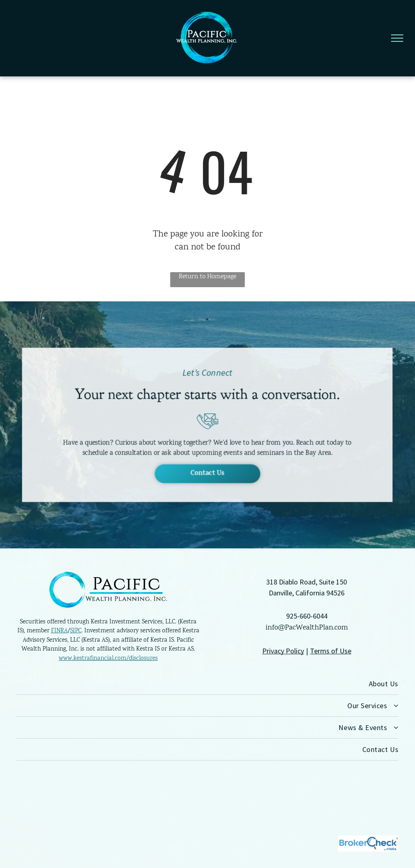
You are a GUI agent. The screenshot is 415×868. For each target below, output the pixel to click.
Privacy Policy (283, 651)
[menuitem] (207, 684)
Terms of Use (331, 651)
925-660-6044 (307, 616)
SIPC (76, 631)
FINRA (59, 631)
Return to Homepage (207, 277)
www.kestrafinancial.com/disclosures (108, 659)
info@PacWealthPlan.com (307, 628)
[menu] (397, 38)
